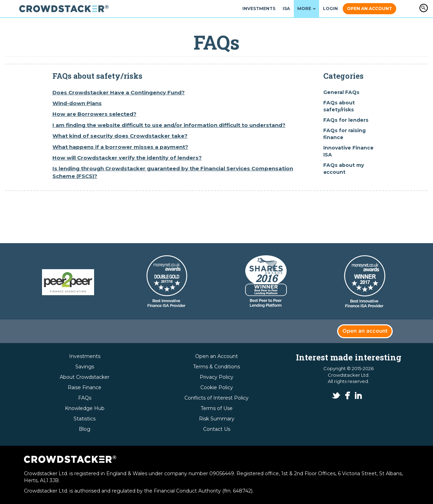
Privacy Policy (216, 377)
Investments (259, 8)
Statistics (85, 419)
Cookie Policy (217, 387)
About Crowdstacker (85, 377)
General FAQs (341, 92)
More (306, 8)
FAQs (85, 398)
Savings (85, 367)
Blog (85, 429)
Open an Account (369, 8)
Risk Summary (217, 419)
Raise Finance (85, 387)
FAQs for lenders (346, 120)
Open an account (365, 331)
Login (330, 8)
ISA (286, 8)
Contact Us (217, 429)
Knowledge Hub (85, 408)
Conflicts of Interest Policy (216, 398)
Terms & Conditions (216, 367)
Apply (424, 8)
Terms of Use (217, 408)
